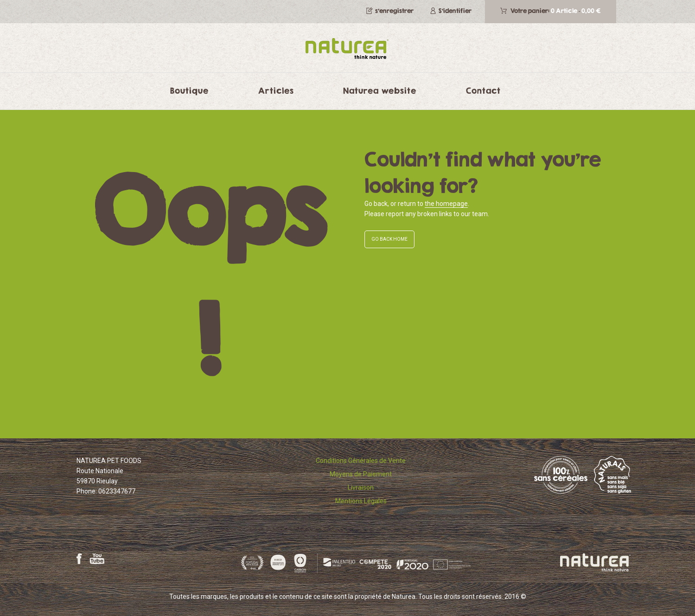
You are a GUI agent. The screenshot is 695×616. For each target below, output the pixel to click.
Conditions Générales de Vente (361, 461)
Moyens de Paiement (361, 474)
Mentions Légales (361, 501)
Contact (483, 90)
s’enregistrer (394, 11)
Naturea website (380, 90)
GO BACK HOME (389, 239)
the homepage (446, 204)
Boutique (189, 90)
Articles (276, 90)
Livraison (361, 488)
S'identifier (455, 11)
